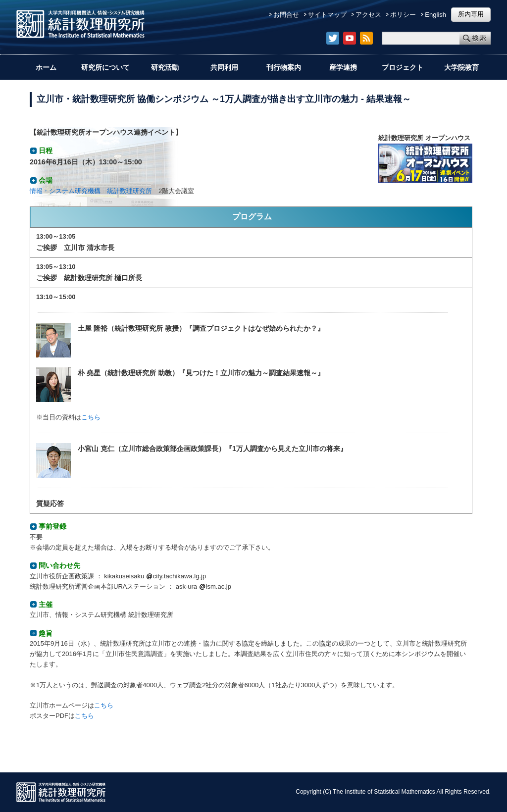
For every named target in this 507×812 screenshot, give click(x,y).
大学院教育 (461, 67)
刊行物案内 (284, 67)
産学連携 (343, 67)
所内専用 (471, 14)
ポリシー (403, 15)
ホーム (46, 67)
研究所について (105, 67)
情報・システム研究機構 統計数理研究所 (91, 191)
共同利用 (224, 67)
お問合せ (286, 15)
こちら (91, 417)
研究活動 (165, 67)
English (435, 15)
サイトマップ (327, 15)
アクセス (368, 15)
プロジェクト (403, 67)
